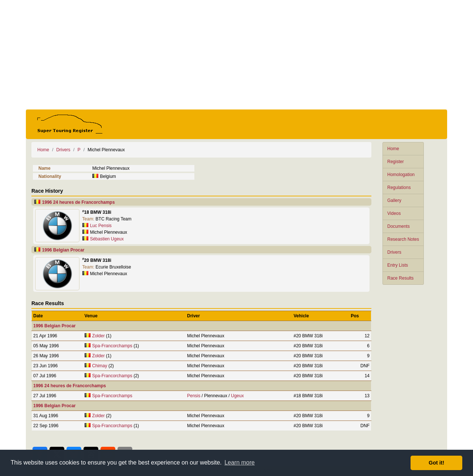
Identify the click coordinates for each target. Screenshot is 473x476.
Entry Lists (398, 265)
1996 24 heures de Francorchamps (79, 202)
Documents (399, 226)
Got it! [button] (436, 463)
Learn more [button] (239, 463)
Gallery (394, 200)
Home (393, 149)
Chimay (100, 366)
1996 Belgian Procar (63, 250)
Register (396, 162)
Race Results (400, 278)
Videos (394, 213)
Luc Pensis (101, 226)
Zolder (98, 336)
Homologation (401, 175)
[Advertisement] (236, 55)
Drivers (394, 252)
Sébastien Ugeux (107, 239)
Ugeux (237, 396)
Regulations (399, 188)
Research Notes (403, 239)
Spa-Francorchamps (112, 346)
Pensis (194, 396)
